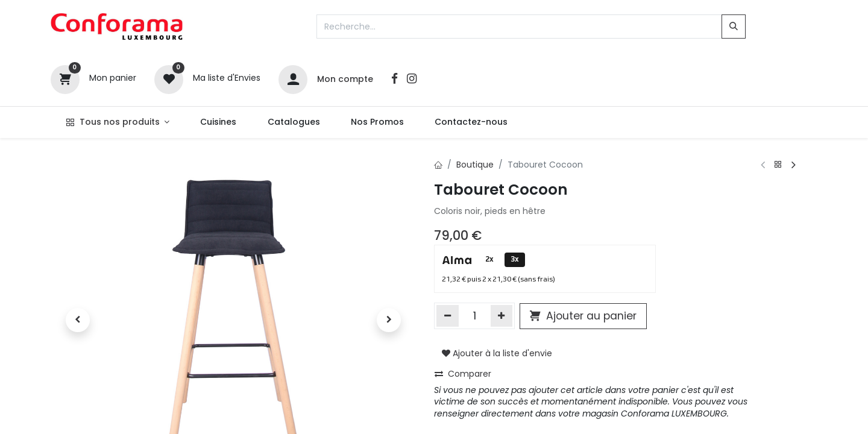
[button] (78, 320)
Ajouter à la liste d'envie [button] (497, 353)
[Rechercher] (734, 27)
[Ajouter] (502, 316)
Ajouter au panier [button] (583, 316)
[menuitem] (219, 122)
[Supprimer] (448, 316)
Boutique (475, 165)
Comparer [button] (463, 374)
